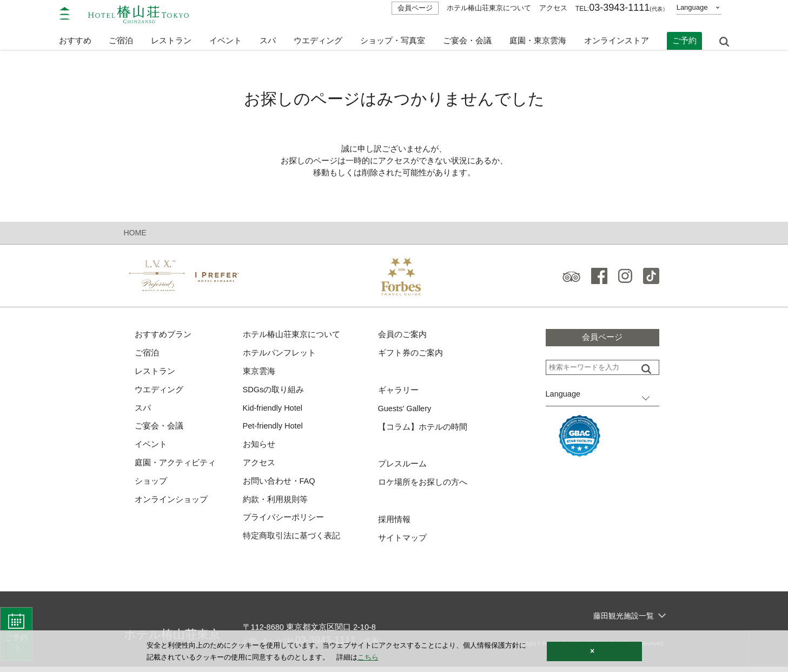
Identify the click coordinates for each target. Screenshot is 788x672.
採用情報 (394, 523)
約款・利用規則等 (275, 504)
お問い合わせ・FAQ (279, 486)
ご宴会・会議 (467, 37)
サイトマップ (402, 542)
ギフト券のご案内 (410, 355)
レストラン (155, 374)
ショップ (151, 486)
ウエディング (318, 37)
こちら (368, 657)
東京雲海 (259, 374)
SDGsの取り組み (274, 392)
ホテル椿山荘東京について (489, 8)
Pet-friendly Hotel (274, 429)
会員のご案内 (402, 336)
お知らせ (259, 448)
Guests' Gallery (406, 411)
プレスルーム (402, 467)
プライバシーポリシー (283, 523)
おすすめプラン (163, 336)
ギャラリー (398, 393)
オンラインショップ (171, 504)
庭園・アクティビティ (175, 467)
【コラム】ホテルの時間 (423, 430)
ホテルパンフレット (279, 355)
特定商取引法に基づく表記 (292, 541)
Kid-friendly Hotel (274, 411)
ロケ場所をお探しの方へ (423, 486)
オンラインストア (617, 37)
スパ (143, 411)
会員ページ (415, 8)
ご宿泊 (147, 355)
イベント (226, 37)
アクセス (553, 8)
